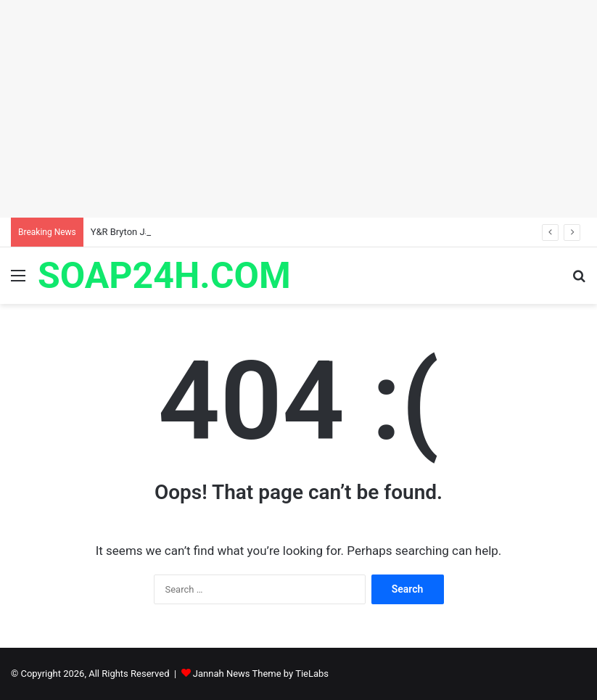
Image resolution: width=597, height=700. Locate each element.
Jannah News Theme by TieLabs (261, 674)
